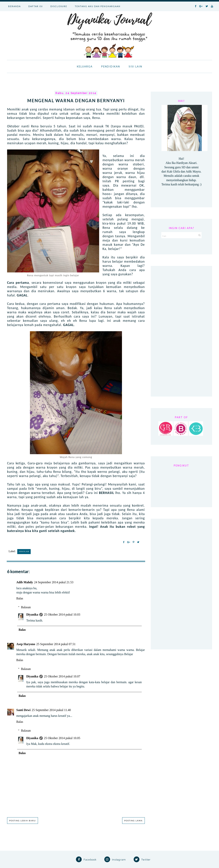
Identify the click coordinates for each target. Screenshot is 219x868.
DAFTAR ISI (36, 6)
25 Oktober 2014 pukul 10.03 (62, 614)
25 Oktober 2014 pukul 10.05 (62, 738)
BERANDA (14, 6)
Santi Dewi (23, 710)
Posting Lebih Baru (23, 821)
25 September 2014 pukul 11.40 (51, 710)
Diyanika (32, 614)
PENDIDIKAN (111, 66)
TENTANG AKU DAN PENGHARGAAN (98, 6)
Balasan (26, 607)
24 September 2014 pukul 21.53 (54, 582)
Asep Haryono (26, 644)
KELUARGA (85, 66)
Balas (20, 598)
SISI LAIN (135, 66)
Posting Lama (133, 821)
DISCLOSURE (59, 6)
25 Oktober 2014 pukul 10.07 (62, 676)
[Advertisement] (181, 331)
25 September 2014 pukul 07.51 (56, 644)
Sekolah (24, 551)
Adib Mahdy (25, 582)
